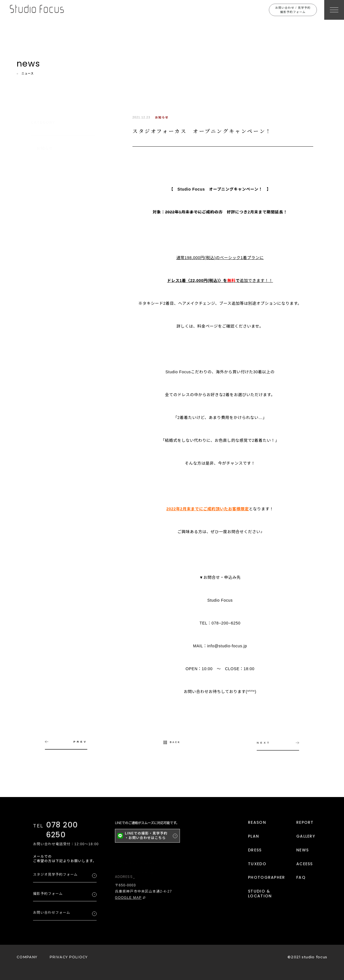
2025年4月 (46, 211)
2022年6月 (46, 301)
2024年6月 (46, 237)
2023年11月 (48, 250)
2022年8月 (46, 289)
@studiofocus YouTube (135, 863)
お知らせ (45, 143)
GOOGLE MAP (128, 900)
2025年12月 (48, 198)
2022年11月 (48, 276)
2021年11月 (48, 340)
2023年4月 (46, 263)
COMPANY (27, 957)
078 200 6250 (62, 832)
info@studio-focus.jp (227, 646)
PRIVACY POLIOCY (69, 957)
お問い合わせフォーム (52, 915)
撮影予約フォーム (48, 896)
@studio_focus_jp (135, 872)
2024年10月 (48, 224)
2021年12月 (48, 327)
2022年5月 (46, 314)
